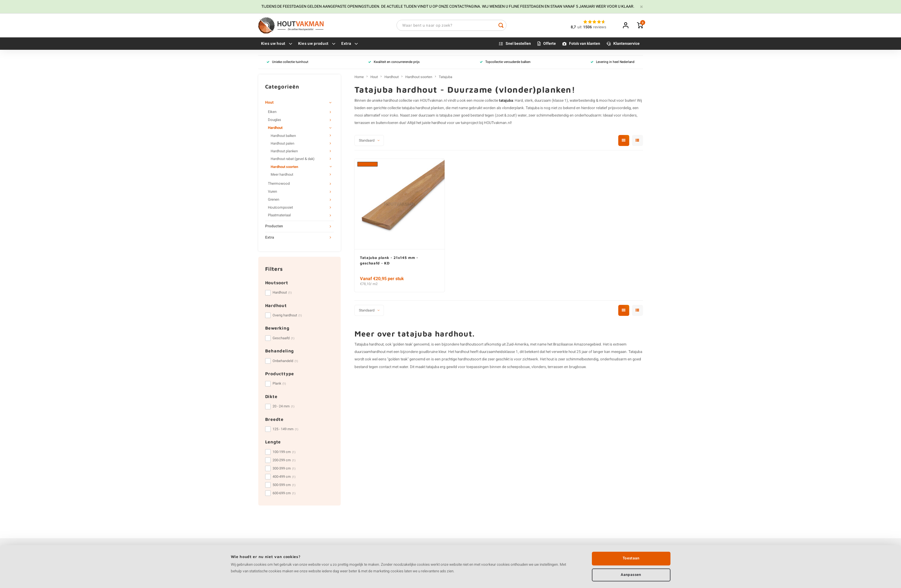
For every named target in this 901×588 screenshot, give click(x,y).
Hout (269, 103)
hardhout (439, 124)
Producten (274, 227)
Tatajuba (446, 78)
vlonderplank (513, 109)
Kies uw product (317, 44)
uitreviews (592, 28)
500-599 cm (284, 486)
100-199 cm (284, 453)
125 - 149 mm (285, 430)
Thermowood (279, 184)
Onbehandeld (285, 362)
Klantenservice (626, 44)
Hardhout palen (282, 144)
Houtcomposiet (280, 208)
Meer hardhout (282, 175)
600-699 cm (284, 494)
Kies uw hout (277, 44)
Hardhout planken (284, 152)
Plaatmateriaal (279, 216)
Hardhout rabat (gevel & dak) (293, 160)
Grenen (274, 200)
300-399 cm (284, 469)
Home (359, 78)
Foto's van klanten (585, 44)
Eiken (272, 113)
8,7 (573, 28)
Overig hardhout (287, 316)
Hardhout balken (283, 137)
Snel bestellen (518, 44)
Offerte (550, 44)
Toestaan (631, 558)
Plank (279, 385)
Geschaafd (284, 339)
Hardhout (275, 129)
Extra (350, 44)
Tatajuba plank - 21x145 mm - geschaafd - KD (390, 261)
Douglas (275, 121)
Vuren (272, 192)
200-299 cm (284, 461)
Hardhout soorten (284, 168)
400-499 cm (284, 477)
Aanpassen (631, 574)
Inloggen (626, 26)
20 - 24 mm (284, 407)
